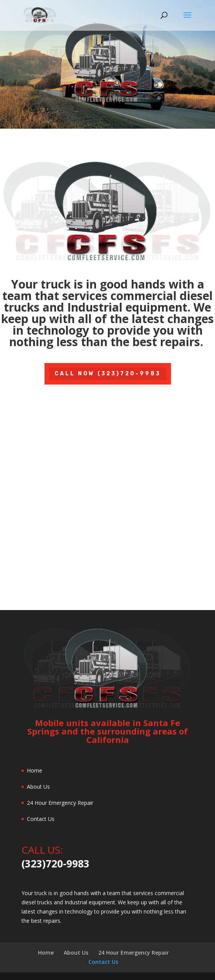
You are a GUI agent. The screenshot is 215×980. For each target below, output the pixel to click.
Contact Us (41, 819)
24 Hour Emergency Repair (60, 803)
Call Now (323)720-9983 (108, 374)
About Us (38, 787)
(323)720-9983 (55, 864)
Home (35, 770)
